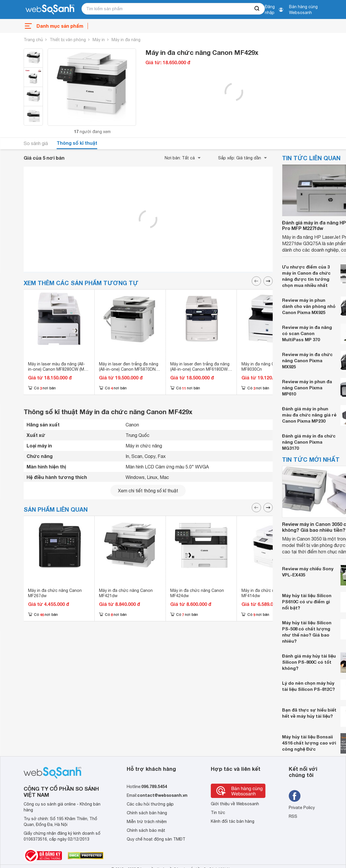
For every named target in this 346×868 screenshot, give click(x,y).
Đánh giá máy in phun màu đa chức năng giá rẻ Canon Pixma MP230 (309, 415)
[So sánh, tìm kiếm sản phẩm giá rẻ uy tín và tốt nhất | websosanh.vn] (50, 10)
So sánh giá (36, 143)
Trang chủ (33, 40)
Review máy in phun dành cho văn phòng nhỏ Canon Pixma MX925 (309, 306)
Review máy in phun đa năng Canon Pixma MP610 (307, 388)
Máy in (99, 40)
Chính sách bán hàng (147, 813)
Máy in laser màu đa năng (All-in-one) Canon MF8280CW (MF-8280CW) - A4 (58, 369)
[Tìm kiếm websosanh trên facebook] (295, 796)
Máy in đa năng (126, 40)
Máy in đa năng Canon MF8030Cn (263, 367)
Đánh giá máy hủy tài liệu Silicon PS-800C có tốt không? (309, 662)
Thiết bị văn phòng (68, 40)
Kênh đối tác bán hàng (233, 821)
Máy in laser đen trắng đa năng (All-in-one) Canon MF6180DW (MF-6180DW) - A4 (200, 369)
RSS (293, 816)
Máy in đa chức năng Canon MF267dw (55, 593)
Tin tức (218, 813)
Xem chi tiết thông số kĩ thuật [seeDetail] (148, 491)
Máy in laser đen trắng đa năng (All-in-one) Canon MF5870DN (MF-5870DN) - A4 (129, 369)
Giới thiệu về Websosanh (235, 804)
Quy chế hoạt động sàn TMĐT (156, 839)
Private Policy (302, 808)
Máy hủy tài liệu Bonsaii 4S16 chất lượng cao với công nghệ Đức (309, 743)
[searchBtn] (257, 9)
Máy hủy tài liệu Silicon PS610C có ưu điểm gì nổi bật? (307, 602)
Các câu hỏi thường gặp (150, 804)
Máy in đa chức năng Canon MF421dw (126, 593)
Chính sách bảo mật (146, 830)
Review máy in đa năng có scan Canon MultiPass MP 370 (307, 333)
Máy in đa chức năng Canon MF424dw (197, 593)
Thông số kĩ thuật (77, 143)
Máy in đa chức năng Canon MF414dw (268, 593)
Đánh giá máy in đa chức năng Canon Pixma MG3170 (309, 442)
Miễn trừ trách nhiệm (147, 822)
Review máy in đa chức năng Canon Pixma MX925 (307, 360)
